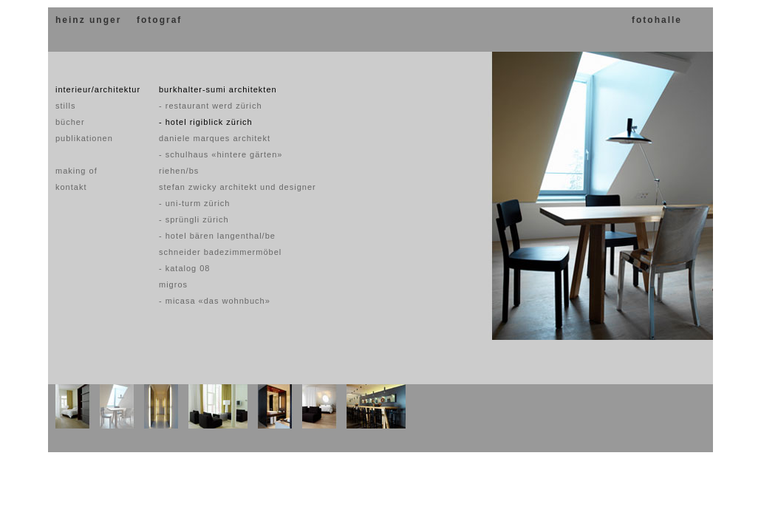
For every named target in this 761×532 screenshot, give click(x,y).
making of (76, 171)
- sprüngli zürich (194, 219)
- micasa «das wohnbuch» (215, 301)
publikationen (84, 138)
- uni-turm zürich (194, 203)
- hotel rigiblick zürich (206, 122)
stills (65, 106)
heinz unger (88, 20)
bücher (70, 122)
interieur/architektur (98, 89)
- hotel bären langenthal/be (217, 236)
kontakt (71, 187)
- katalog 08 (184, 268)
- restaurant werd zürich (211, 106)
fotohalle (657, 20)
